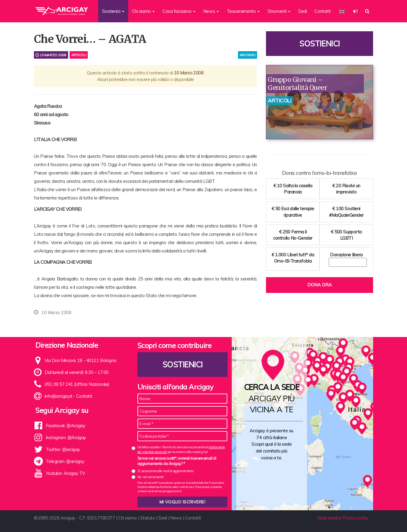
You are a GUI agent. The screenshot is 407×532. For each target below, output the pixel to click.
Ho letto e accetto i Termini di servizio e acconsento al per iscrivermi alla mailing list (181, 449)
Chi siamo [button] (144, 11)
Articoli (79, 55)
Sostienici (320, 44)
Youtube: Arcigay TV (65, 473)
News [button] (211, 11)
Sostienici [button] (113, 11)
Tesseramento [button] (243, 11)
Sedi (302, 11)
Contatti (322, 11)
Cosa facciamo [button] (179, 11)
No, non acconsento (151, 477)
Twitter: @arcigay (63, 449)
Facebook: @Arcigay (66, 426)
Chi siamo (127, 518)
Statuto (148, 518)
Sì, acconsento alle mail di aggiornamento (166, 471)
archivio (248, 55)
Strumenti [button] (279, 11)
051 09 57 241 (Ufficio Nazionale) (77, 384)
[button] (355, 11)
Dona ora (320, 285)
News (176, 518)
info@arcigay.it (59, 396)
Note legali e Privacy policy (343, 518)
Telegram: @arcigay (65, 461)
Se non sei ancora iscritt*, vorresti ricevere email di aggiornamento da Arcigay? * (177, 461)
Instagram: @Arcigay (66, 437)
